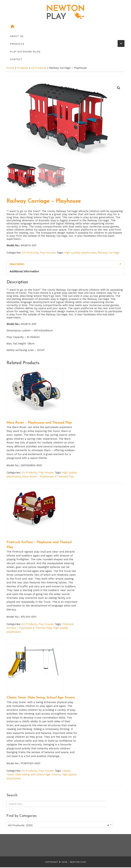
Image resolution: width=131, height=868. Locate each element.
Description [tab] (17, 265)
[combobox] (60, 825)
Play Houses (48, 253)
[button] (119, 88)
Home (10, 68)
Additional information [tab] (24, 272)
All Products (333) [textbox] (59, 826)
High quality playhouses (80, 253)
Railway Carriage (109, 253)
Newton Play (78, 863)
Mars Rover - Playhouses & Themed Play (48, 477)
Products (23, 68)
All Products (39, 68)
